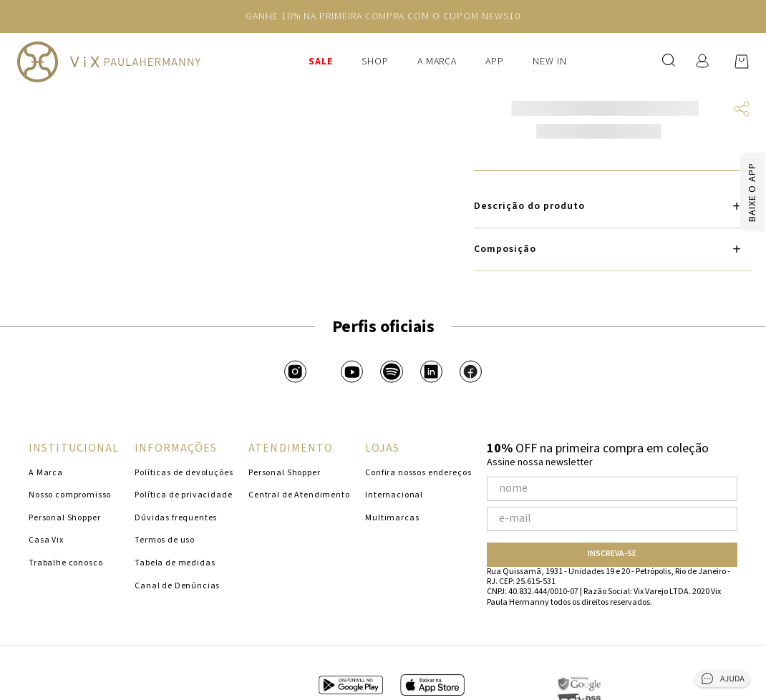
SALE (321, 62)
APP (495, 62)
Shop (375, 62)
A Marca (437, 62)
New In (550, 62)
